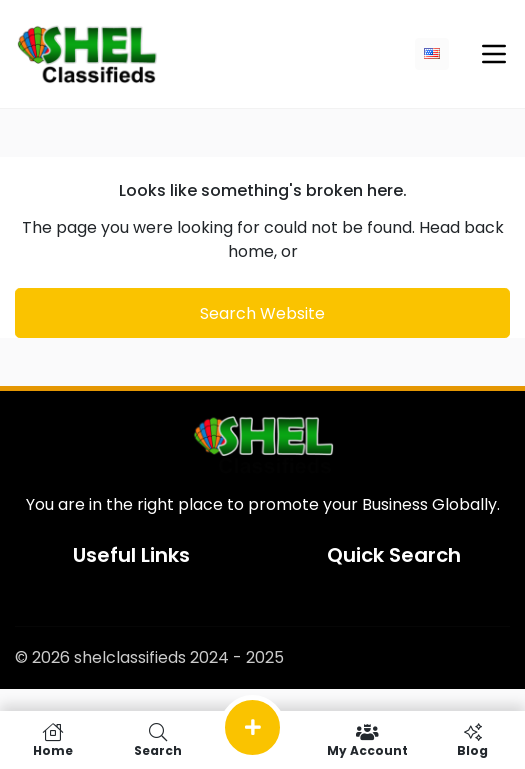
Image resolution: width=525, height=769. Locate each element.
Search (157, 740)
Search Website (262, 313)
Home (52, 740)
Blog (472, 740)
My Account (367, 740)
